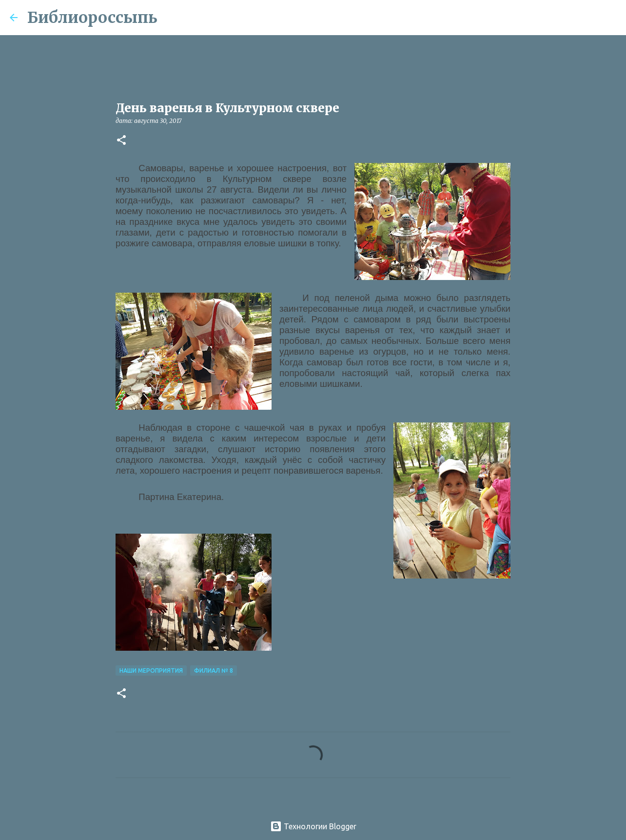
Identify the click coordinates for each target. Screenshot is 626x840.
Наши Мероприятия (151, 670)
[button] (121, 141)
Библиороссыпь (92, 18)
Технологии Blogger (313, 826)
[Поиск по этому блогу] (567, 18)
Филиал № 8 (214, 670)
